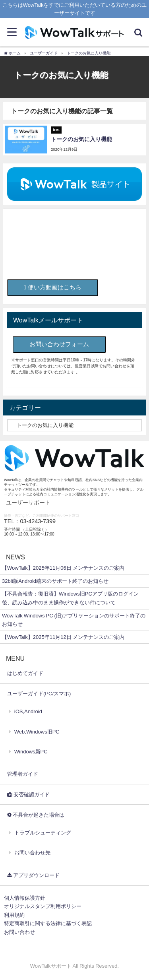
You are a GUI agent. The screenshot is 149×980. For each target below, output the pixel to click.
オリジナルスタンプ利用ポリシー (43, 906)
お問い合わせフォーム (59, 344)
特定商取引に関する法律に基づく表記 (48, 923)
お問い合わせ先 (32, 853)
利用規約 (14, 915)
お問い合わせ (19, 932)
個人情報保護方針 (25, 898)
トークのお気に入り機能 (81, 139)
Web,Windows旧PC (37, 732)
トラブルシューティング (43, 833)
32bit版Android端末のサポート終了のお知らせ (55, 581)
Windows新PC (31, 752)
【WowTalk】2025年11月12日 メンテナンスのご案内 (63, 637)
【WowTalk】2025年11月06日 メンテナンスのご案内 (63, 568)
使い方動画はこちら (53, 287)
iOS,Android (28, 711)
